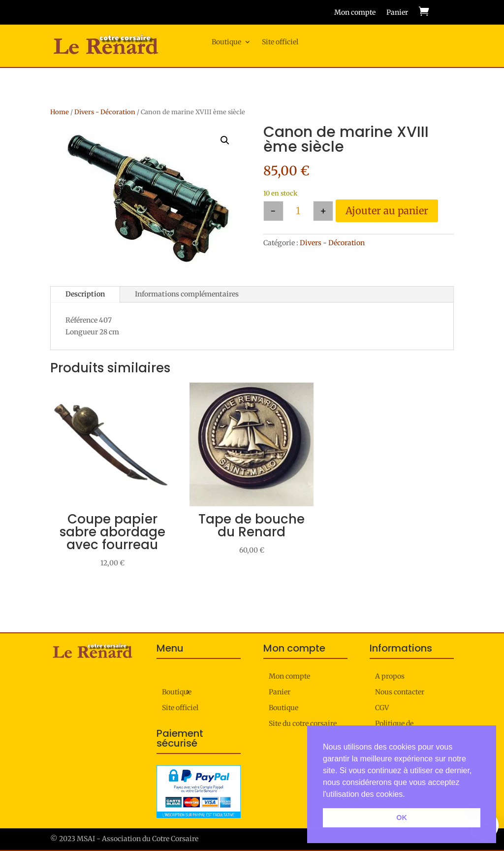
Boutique (226, 42)
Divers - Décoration (105, 112)
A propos (390, 677)
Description (85, 294)
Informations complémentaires (187, 294)
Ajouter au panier (387, 211)
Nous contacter (400, 692)
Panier (397, 13)
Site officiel (280, 42)
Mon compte (355, 13)
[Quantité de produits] (298, 211)
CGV (382, 708)
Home (60, 112)
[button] (225, 140)
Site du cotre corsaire (303, 724)
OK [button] (402, 818)
